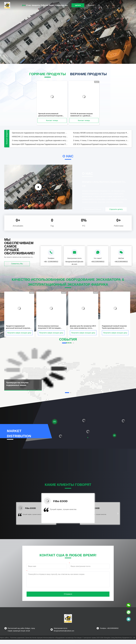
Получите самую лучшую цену (19, 333)
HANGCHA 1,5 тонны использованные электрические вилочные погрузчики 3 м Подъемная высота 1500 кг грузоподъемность (40, 137)
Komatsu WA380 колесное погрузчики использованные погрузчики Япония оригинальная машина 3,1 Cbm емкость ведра (101, 133)
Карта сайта (4, 638)
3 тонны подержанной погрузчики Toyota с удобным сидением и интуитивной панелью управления (40, 140)
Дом (24, 5)
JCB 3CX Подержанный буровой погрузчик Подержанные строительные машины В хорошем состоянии (101, 144)
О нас (29, 5)
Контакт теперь (52, 120)
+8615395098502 (98, 262)
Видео (52, 5)
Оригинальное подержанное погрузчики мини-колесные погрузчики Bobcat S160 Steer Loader (40, 133)
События (45, 5)
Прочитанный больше (93, 209)
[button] (18, 515)
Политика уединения (17, 638)
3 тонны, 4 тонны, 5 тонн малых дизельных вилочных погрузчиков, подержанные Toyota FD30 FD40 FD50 (101, 140)
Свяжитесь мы (61, 5)
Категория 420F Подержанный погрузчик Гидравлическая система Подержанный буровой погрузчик (40, 144)
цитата (78, 5)
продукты (36, 5)
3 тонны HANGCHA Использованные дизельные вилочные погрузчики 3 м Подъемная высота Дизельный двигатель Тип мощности (101, 137)
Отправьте (68, 594)
